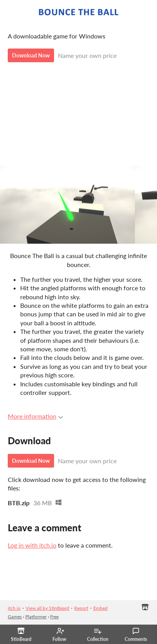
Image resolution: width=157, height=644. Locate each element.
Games (15, 617)
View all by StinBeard (47, 608)
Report (81, 608)
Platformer (36, 617)
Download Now (31, 55)
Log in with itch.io (32, 545)
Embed (100, 608)
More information (35, 416)
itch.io (14, 608)
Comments (136, 635)
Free (54, 617)
